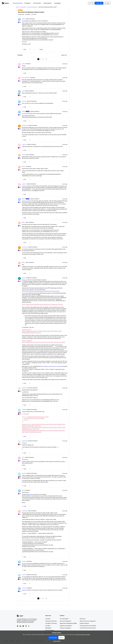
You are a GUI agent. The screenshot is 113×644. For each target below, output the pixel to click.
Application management (66, 626)
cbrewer (24, 409)
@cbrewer (24, 443)
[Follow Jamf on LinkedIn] (20, 626)
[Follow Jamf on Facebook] (29, 626)
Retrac (24, 166)
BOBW (24, 19)
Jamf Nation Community (51, 623)
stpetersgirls (25, 511)
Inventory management (65, 628)
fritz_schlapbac (26, 78)
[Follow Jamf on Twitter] (18, 626)
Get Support (28, 3)
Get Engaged (58, 3)
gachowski (25, 388)
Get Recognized (48, 3)
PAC (23, 490)
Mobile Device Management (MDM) (68, 623)
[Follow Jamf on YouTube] (23, 626)
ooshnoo (24, 101)
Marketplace (48, 628)
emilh (23, 64)
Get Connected (38, 3)
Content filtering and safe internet (88, 628)
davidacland (25, 125)
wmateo (24, 561)
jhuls (23, 91)
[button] (99, 3)
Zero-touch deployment (66, 621)
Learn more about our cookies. (83, 635)
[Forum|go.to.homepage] (5, 3)
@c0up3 (24, 186)
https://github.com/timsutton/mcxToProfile (51, 366)
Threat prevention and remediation (88, 626)
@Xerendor (25, 280)
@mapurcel (25, 201)
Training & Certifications (51, 621)
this (32, 578)
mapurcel (24, 144)
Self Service (83, 619)
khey (23, 457)
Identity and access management (88, 621)
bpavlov (24, 278)
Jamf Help (48, 619)
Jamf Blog (48, 626)
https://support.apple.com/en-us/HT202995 (33, 289)
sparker (24, 155)
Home (18, 7)
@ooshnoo (25, 114)
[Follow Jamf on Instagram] (26, 626)
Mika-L (24, 222)
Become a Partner (50, 630)
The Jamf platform (64, 619)
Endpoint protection (84, 623)
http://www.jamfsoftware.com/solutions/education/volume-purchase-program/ (41, 291)
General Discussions (18, 3)
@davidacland (25, 358)
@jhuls (24, 116)
